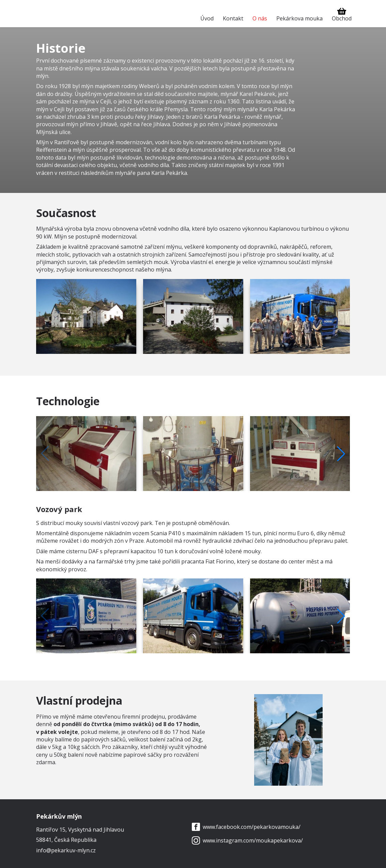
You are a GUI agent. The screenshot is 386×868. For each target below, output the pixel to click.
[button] (341, 454)
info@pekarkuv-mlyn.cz (66, 850)
